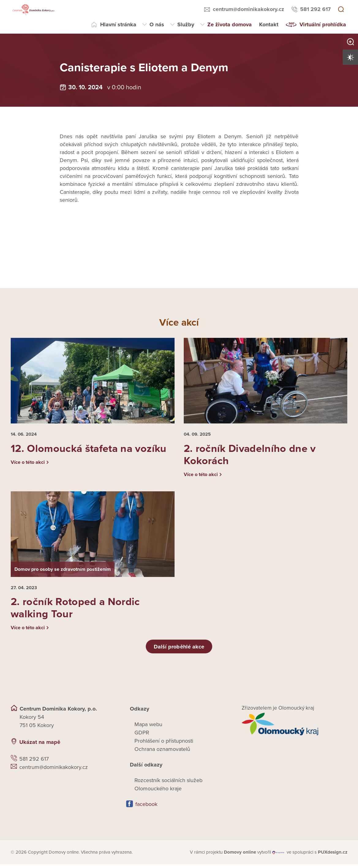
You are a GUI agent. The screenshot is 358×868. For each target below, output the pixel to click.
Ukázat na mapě (40, 746)
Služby (186, 24)
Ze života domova (230, 24)
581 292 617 (315, 9)
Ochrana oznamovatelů (162, 753)
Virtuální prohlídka (323, 24)
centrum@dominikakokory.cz (249, 9)
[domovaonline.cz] (240, 856)
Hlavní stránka (118, 24)
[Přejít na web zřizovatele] (294, 728)
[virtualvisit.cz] (279, 856)
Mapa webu (148, 728)
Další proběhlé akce (179, 650)
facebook (146, 808)
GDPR (142, 737)
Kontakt (269, 24)
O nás (157, 24)
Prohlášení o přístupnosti (164, 745)
